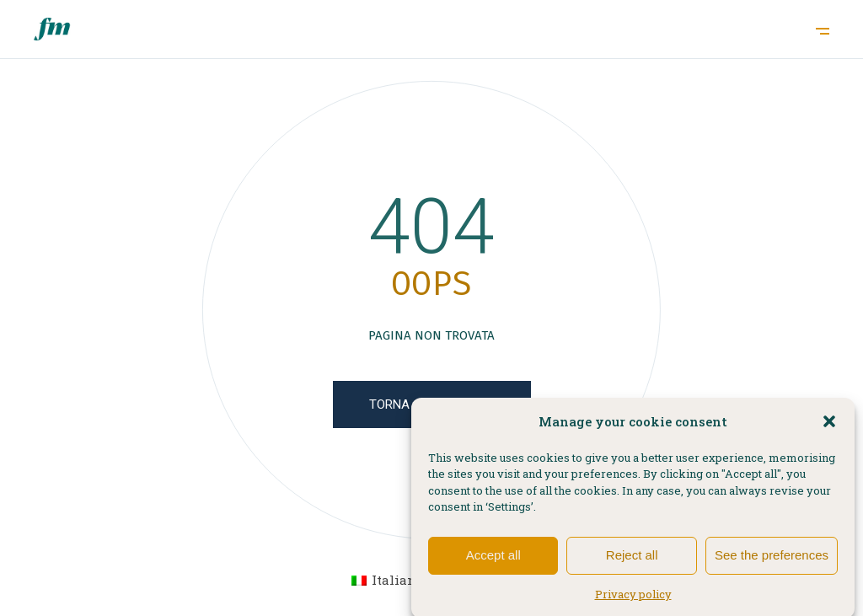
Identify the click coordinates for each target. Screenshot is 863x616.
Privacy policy (633, 601)
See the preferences (772, 562)
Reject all (632, 562)
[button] (829, 428)
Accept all (493, 562)
